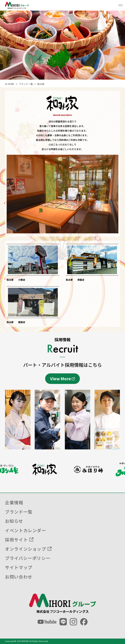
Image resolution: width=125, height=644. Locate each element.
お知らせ (14, 521)
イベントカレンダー (25, 530)
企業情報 (14, 503)
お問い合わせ (19, 577)
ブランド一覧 (19, 512)
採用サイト (16, 540)
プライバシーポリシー (28, 558)
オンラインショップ (25, 549)
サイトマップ (19, 567)
